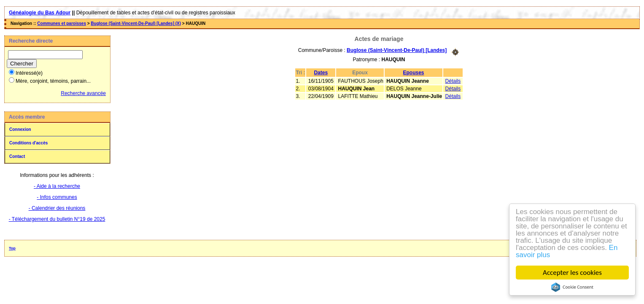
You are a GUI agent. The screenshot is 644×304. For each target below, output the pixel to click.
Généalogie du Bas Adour (40, 13)
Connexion (20, 129)
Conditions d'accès (28, 143)
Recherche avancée (83, 93)
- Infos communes (57, 197)
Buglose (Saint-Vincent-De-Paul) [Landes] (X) (136, 23)
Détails (453, 81)
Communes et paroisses (62, 23)
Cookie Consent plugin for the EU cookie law (572, 287)
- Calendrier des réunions (57, 208)
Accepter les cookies (572, 273)
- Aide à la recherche (57, 186)
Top (12, 248)
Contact (17, 156)
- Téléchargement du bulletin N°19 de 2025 (57, 219)
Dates (321, 73)
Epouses (414, 73)
